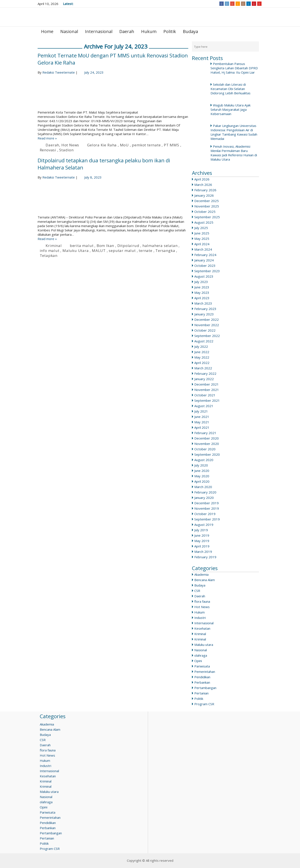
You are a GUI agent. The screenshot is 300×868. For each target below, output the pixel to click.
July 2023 (201, 282)
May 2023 (202, 292)
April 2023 (202, 298)
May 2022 (202, 357)
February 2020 (205, 492)
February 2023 (205, 309)
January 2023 (204, 314)
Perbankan (202, 682)
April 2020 (202, 481)
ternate (146, 251)
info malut (50, 251)
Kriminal (200, 634)
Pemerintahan (205, 672)
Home (47, 31)
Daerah (127, 31)
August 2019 (204, 525)
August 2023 (204, 276)
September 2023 (207, 271)
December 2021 (207, 384)
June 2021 (202, 417)
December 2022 (207, 319)
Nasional (69, 31)
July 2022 (201, 346)
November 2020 (207, 444)
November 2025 (207, 206)
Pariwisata (202, 666)
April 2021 (202, 427)
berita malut (82, 246)
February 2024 (205, 255)
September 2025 (207, 217)
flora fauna (202, 601)
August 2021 (204, 406)
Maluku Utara (76, 251)
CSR (197, 591)
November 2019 (207, 508)
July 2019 (201, 530)
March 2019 (203, 552)
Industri (200, 618)
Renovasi (48, 150)
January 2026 (204, 195)
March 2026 (203, 185)
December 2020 (207, 438)
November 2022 (207, 325)
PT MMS (172, 145)
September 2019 (207, 519)
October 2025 (205, 212)
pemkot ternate (146, 145)
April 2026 (202, 179)
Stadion (66, 150)
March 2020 (203, 487)
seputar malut (122, 251)
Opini (198, 661)
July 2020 (201, 465)
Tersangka (165, 251)
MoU (124, 145)
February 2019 (205, 557)
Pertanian (201, 693)
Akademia (201, 574)
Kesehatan (202, 628)
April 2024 (202, 244)
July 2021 (201, 411)
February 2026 (205, 190)
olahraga (201, 655)
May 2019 (202, 541)
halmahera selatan (160, 246)
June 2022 (202, 352)
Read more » (47, 138)
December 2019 (207, 503)
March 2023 (203, 303)
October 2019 (205, 514)
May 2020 (202, 476)
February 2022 (205, 373)
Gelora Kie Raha (102, 145)
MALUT (99, 251)
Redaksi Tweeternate (59, 72)
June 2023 (202, 287)
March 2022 (203, 368)
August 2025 (204, 222)
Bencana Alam (205, 580)
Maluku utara (204, 645)
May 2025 (202, 239)
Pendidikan (202, 677)
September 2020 (207, 454)
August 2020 (204, 460)
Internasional (99, 31)
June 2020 (202, 471)
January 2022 (204, 379)
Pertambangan (205, 688)
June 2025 (202, 233)
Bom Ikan (105, 246)
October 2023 (205, 266)
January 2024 (204, 260)
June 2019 (202, 535)
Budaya (190, 31)
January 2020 (204, 498)
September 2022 (207, 336)
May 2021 (202, 422)
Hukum (149, 31)
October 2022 (205, 330)
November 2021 (207, 390)
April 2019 (202, 546)
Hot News (202, 607)
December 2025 (207, 201)
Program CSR (204, 704)
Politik (170, 31)
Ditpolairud (128, 246)
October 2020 (205, 449)
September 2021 (207, 400)
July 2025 (201, 228)
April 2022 (202, 363)
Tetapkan (49, 255)
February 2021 (205, 433)
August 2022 (204, 341)
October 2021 (205, 395)
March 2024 (203, 249)
